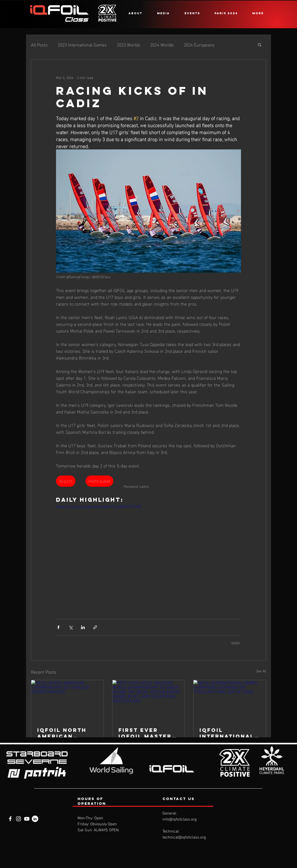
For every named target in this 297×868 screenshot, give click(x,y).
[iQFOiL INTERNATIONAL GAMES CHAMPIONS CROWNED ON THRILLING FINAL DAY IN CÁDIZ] (230, 700)
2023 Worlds (128, 44)
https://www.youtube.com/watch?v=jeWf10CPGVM (98, 506)
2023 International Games (82, 44)
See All (261, 671)
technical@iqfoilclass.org (184, 838)
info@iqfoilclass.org (179, 820)
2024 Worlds (162, 44)
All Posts (39, 44)
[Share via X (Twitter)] (71, 627)
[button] (135, 13)
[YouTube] (27, 819)
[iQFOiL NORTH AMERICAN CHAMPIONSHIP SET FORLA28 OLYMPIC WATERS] (67, 700)
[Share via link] (95, 627)
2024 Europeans (199, 44)
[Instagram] (18, 819)
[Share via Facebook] (58, 627)
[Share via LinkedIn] (83, 627)
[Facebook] (10, 819)
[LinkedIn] (35, 819)
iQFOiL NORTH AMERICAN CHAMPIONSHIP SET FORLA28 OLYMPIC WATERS (67, 733)
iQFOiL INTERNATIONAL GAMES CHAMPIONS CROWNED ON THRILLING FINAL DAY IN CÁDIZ (229, 733)
